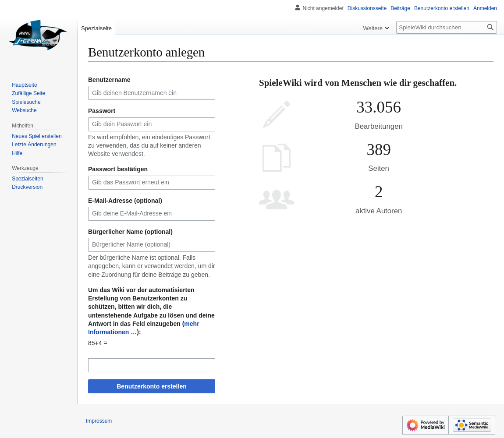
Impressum (99, 421)
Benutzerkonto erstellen (151, 386)
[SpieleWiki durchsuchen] (447, 27)
